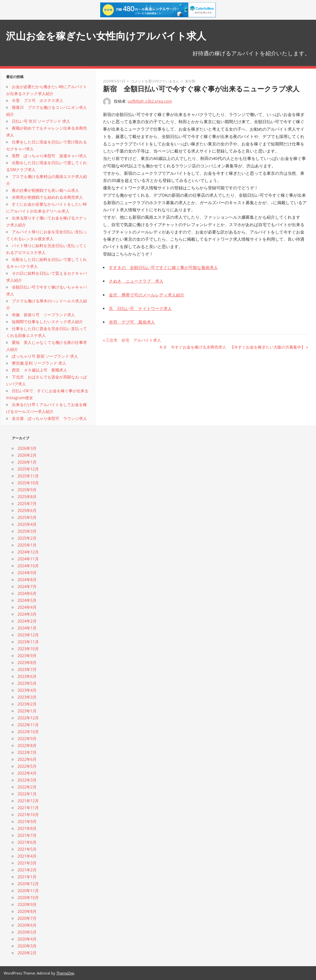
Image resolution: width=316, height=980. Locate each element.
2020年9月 (27, 904)
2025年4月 (27, 524)
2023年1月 (27, 711)
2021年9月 (27, 822)
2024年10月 (28, 566)
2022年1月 (27, 794)
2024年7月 (27, 587)
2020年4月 (27, 939)
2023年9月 (27, 656)
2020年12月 (28, 884)
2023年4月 (27, 690)
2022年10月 (28, 732)
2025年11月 (28, 476)
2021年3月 (27, 863)
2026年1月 (27, 462)
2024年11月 (28, 559)
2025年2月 (27, 538)
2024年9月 (27, 573)
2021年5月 (27, 849)
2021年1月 (27, 877)
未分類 (190, 81)
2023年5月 (27, 683)
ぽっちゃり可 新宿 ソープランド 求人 (45, 356)
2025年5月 (27, 517)
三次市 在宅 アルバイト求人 (133, 340)
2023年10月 (28, 649)
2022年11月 (28, 725)
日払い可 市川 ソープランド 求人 (41, 121)
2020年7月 (27, 918)
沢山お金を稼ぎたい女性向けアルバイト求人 (106, 36)
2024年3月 (27, 614)
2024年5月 (27, 600)
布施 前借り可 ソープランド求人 (43, 315)
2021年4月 (27, 856)
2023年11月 (28, 642)
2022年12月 (28, 718)
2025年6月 (27, 510)
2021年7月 (27, 835)
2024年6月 (27, 593)
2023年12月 (28, 635)
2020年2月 (27, 953)
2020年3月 (27, 946)
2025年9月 (27, 490)
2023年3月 (27, 697)
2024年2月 (27, 621)
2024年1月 (27, 628)
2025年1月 (27, 545)
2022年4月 (27, 773)
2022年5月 (27, 766)
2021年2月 (27, 870)
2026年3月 (27, 448)
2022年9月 (27, 739)
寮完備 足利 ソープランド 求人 (39, 363)
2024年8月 (27, 580)
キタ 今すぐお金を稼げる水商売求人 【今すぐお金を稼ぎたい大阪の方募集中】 (232, 347)
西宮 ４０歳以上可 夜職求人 (39, 370)
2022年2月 (27, 787)
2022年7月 (27, 752)
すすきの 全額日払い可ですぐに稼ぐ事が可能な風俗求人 (163, 267)
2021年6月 (27, 842)
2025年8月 (27, 497)
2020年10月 (28, 898)
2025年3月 (27, 531)
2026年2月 (27, 455)
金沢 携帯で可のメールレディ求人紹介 (147, 295)
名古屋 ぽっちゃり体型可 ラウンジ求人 (49, 418)
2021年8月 (27, 828)
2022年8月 (27, 745)
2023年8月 (27, 663)
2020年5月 (27, 932)
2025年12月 (28, 469)
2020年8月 (27, 911)
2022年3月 (27, 780)
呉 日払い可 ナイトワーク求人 (140, 308)
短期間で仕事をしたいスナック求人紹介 (47, 322)
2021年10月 (28, 815)
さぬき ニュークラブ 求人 (136, 281)
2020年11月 (28, 891)
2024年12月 (28, 552)
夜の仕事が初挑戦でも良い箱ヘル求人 (45, 190)
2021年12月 (28, 801)
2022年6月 (27, 759)
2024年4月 (27, 607)
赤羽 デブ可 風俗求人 (132, 322)
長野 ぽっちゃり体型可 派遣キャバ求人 (49, 156)
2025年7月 (27, 504)
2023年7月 (27, 669)
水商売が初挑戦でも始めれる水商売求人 (47, 197)
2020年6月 (27, 925)
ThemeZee (65, 973)
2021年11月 (28, 808)
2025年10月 (28, 483)
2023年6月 (27, 676)
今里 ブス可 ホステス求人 (38, 100)
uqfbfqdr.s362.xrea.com (150, 101)
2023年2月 (27, 704)
